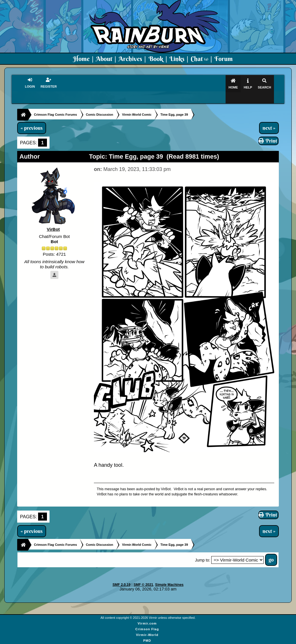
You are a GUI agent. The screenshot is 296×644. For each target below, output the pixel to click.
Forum (224, 59)
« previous (32, 117)
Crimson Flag (147, 618)
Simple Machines (169, 574)
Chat (199, 59)
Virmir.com (147, 613)
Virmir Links (147, 641)
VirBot (53, 218)
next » (269, 117)
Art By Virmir (147, 635)
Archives (130, 59)
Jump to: (203, 549)
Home (81, 59)
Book (156, 59)
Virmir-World (147, 624)
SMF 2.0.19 (122, 574)
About (104, 59)
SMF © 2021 (143, 574)
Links (177, 59)
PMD (147, 630)
